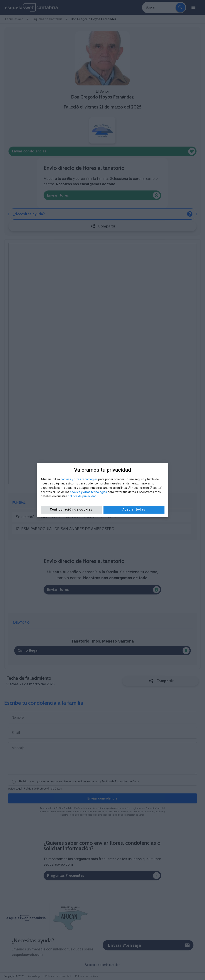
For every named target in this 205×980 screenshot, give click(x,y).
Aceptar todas (134, 509)
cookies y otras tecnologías (79, 479)
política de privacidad (82, 496)
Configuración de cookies (71, 509)
